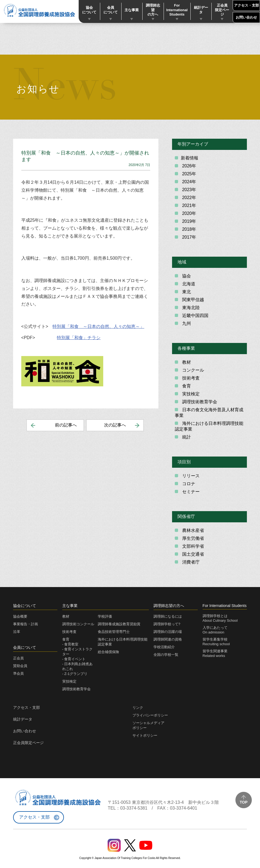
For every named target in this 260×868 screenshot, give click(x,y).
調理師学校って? (167, 624)
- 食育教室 (70, 644)
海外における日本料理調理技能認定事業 (209, 426)
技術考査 (190, 378)
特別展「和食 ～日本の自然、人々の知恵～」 (98, 326)
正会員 (18, 658)
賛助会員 (20, 666)
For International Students (177, 10)
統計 (186, 437)
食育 (186, 386)
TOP (244, 802)
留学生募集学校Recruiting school (216, 642)
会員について (111, 10)
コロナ (188, 484)
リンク (138, 708)
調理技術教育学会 (199, 402)
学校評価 (105, 616)
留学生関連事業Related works (215, 653)
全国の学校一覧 (166, 655)
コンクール (192, 370)
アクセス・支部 (246, 5)
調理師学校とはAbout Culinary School (220, 618)
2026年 (188, 166)
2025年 (188, 174)
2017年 (188, 237)
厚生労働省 (192, 538)
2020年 (188, 213)
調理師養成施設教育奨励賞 (119, 624)
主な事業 (132, 10)
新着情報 (190, 158)
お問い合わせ (246, 17)
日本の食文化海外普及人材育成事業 (209, 413)
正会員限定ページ (222, 10)
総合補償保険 (108, 652)
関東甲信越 (192, 300)
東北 (186, 292)
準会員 (18, 673)
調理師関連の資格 (168, 639)
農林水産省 (192, 530)
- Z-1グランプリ (75, 674)
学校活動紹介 (164, 647)
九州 (186, 323)
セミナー (190, 492)
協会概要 (20, 616)
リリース (190, 476)
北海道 (188, 284)
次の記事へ (115, 425)
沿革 (17, 632)
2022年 (188, 198)
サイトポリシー (145, 735)
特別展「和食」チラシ (79, 338)
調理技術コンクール (78, 624)
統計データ (201, 10)
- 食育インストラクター (78, 652)
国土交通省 (192, 554)
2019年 (188, 221)
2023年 (188, 190)
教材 (186, 362)
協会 (186, 276)
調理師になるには (168, 616)
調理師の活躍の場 (168, 632)
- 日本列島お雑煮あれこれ (78, 666)
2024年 (188, 182)
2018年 (188, 229)
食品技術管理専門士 (114, 632)
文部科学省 (192, 546)
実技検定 (190, 394)
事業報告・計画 (26, 624)
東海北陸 (190, 308)
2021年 (188, 205)
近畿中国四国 (194, 315)
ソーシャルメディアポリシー (148, 725)
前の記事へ (66, 425)
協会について (89, 10)
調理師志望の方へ (153, 10)
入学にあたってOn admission (215, 630)
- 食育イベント (74, 659)
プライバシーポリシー (150, 715)
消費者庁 (190, 562)
